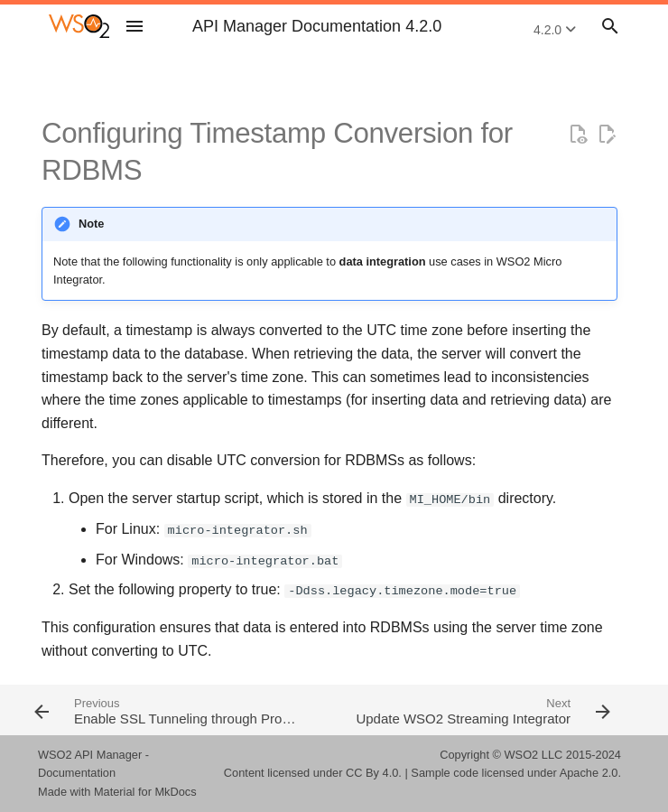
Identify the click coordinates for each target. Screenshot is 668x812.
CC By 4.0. (374, 773)
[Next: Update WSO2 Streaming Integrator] (481, 710)
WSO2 (522, 755)
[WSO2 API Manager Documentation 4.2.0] (79, 26)
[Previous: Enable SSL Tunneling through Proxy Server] (178, 710)
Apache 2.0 (589, 773)
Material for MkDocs (145, 792)
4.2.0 (555, 30)
